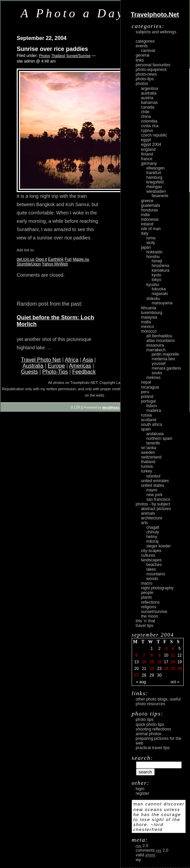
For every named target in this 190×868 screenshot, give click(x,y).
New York (154, 495)
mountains (156, 574)
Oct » (175, 682)
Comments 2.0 (152, 850)
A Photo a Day (73, 13)
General (142, 55)
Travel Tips (144, 626)
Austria (147, 98)
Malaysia (149, 317)
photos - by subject (153, 504)
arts (144, 523)
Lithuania (149, 308)
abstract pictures (156, 509)
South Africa (151, 425)
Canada (148, 107)
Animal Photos (148, 734)
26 (179, 669)
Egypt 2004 (151, 145)
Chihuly (153, 532)
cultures (148, 555)
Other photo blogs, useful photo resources (158, 702)
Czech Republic (154, 135)
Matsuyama (162, 303)
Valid (145, 855)
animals (148, 513)
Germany (149, 163)
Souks (157, 373)
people (147, 593)
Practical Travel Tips (153, 748)
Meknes (153, 378)
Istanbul (153, 476)
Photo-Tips (55, 372)
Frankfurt (154, 173)
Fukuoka (159, 289)
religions (149, 607)
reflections (150, 602)
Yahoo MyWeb (55, 264)
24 (166, 669)
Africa (71, 360)
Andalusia (155, 434)
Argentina (149, 89)
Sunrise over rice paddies (52, 49)
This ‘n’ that (145, 621)
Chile (145, 112)
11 (173, 655)
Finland (147, 154)
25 (173, 669)
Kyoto (156, 275)
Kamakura (160, 270)
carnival (148, 51)
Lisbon (152, 406)
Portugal (148, 401)
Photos (45, 56)
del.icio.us (25, 259)
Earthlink (56, 259)
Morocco (149, 331)
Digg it (41, 259)
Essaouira (155, 345)
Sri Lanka (149, 448)
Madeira (154, 411)
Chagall (153, 527)
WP (138, 860)
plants (146, 597)
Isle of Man (151, 229)
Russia (146, 415)
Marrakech (156, 350)
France (147, 159)
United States (152, 485)
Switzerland (151, 457)
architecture (152, 518)
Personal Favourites (153, 65)
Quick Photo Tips (150, 724)
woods (152, 579)
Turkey (146, 471)
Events (142, 46)
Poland (147, 397)
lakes (151, 569)
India (145, 215)
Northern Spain (159, 438)
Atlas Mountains (160, 341)
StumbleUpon (29, 264)
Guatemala (150, 205)
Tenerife (153, 443)
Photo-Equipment (151, 70)
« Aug (141, 682)
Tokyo (156, 280)
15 (151, 662)
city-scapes (151, 551)
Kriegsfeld (155, 182)
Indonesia (150, 219)
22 (151, 669)
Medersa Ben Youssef (163, 361)
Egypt (146, 140)
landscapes (151, 560)
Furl (68, 259)
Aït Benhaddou (159, 336)
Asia (87, 360)
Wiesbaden (156, 191)
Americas (80, 366)
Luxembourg (152, 313)
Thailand (58, 56)
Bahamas (149, 103)
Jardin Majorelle (165, 354)
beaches (154, 565)
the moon (149, 616)
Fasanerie (160, 196)
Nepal (146, 382)
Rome (151, 238)
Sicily (151, 243)
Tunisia (147, 466)
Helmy (152, 537)
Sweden (148, 452)
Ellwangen (155, 168)
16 (159, 662)
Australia (33, 366)
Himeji (157, 261)
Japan (146, 247)
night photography (157, 588)
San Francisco (158, 499)
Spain (146, 429)
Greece (147, 201)
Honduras (149, 210)
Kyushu (153, 285)
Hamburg (154, 177)
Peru (145, 392)
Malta (146, 322)
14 (144, 662)
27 (136, 675)
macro (147, 583)
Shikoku (153, 299)
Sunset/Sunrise (78, 56)
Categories (145, 41)
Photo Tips (144, 720)
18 (173, 662)
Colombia (149, 121)
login (140, 789)
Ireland (147, 224)
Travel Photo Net (41, 360)
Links (140, 60)
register (142, 793)
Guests (29, 372)
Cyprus (147, 131)
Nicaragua (150, 387)
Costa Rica (150, 126)
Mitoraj (152, 541)
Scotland (149, 420)
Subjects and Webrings (156, 32)
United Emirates (155, 481)
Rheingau (154, 187)
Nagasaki (160, 294)
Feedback (84, 372)
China (146, 117)
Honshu (153, 257)
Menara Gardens (166, 368)
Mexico (147, 327)
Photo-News (146, 74)
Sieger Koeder (159, 546)
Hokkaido (154, 252)
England (148, 149)
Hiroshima (160, 266)
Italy (145, 233)
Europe (56, 366)
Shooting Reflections (153, 729)
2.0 (142, 846)
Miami (152, 490)
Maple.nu (81, 259)
